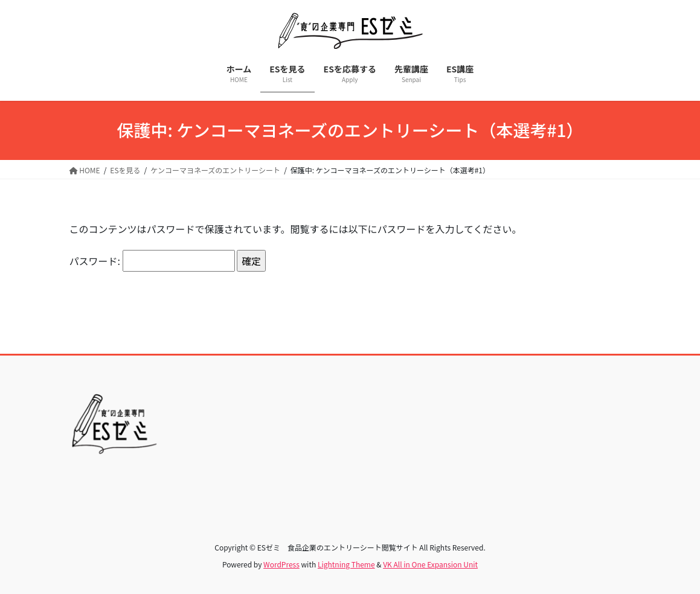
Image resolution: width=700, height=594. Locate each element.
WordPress (281, 564)
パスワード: (152, 261)
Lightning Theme (346, 564)
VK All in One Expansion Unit (430, 564)
